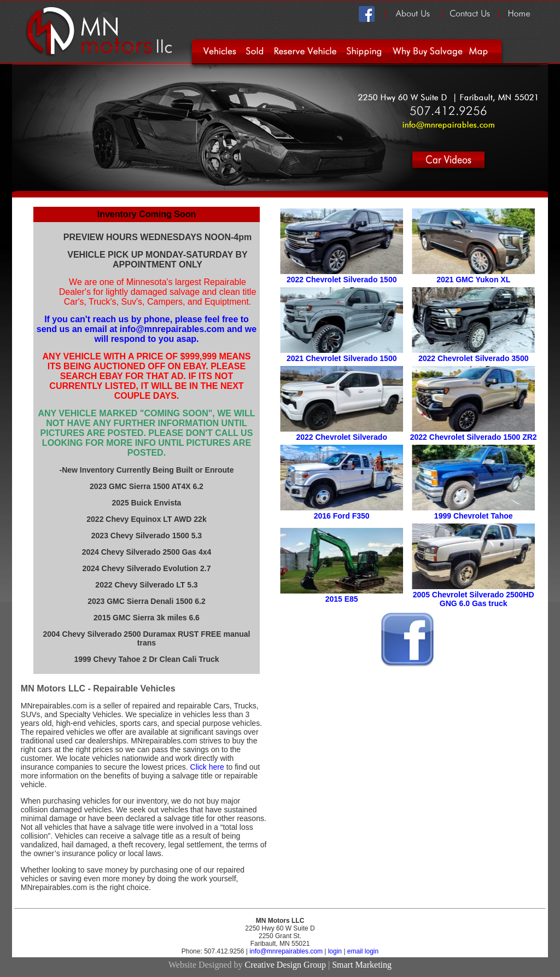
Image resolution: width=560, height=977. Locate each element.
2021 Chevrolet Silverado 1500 (342, 358)
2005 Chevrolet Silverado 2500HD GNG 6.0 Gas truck (474, 599)
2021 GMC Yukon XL (473, 280)
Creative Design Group (285, 965)
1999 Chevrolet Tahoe (474, 516)
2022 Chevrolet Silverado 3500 (474, 358)
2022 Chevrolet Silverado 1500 (342, 280)
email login (363, 951)
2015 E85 (342, 599)
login (335, 951)
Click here (207, 767)
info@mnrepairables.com (287, 951)
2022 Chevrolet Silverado (342, 437)
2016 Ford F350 (342, 516)
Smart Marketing (362, 965)
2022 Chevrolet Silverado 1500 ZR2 (474, 437)
